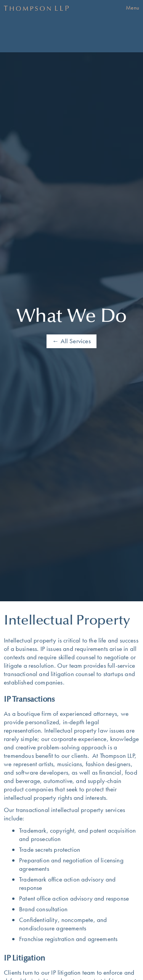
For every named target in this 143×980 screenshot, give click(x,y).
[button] (133, 8)
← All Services (71, 341)
